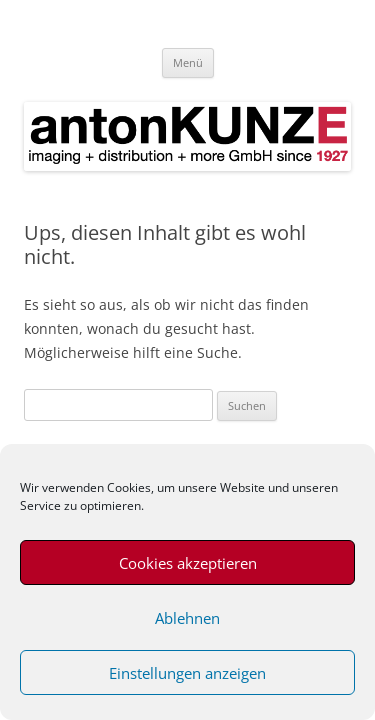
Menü (188, 62)
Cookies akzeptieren (188, 563)
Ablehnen (187, 618)
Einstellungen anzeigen (187, 673)
